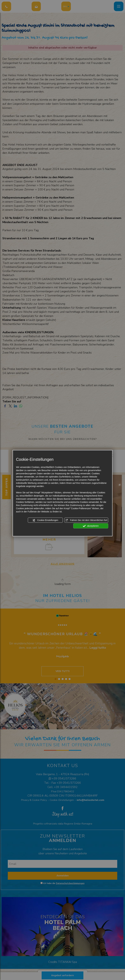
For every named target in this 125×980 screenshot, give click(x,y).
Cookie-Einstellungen (45, 520)
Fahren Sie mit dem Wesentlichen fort (86, 520)
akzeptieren (91, 526)
